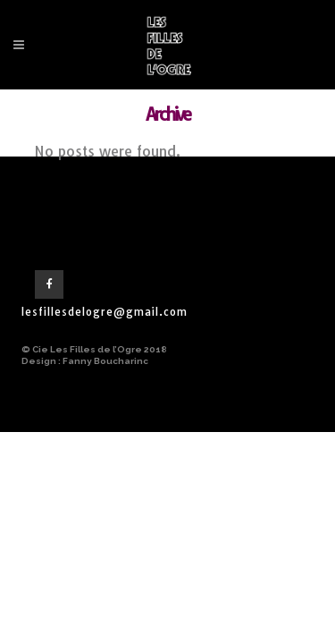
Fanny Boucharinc (105, 361)
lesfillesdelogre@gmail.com (105, 312)
